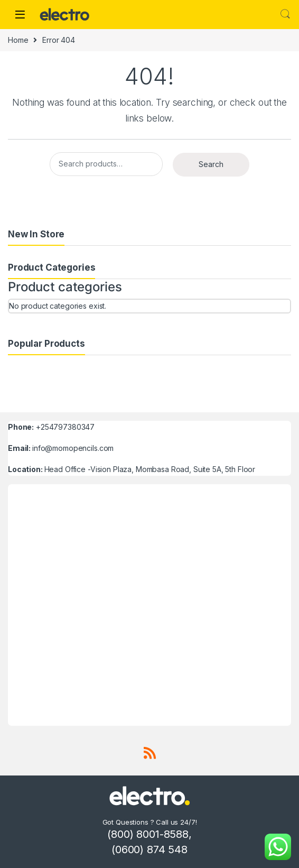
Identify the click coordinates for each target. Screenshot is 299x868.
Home (18, 40)
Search (285, 14)
